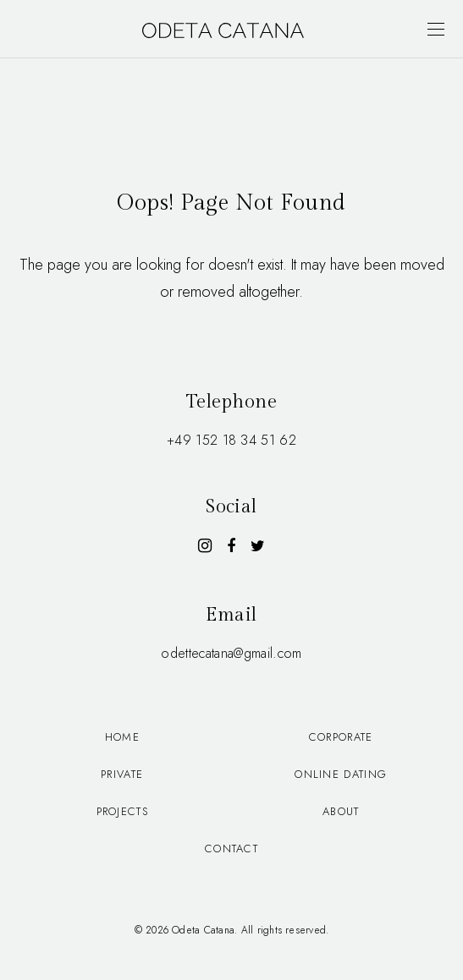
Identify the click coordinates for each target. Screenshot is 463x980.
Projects (122, 811)
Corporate (341, 737)
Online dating (341, 774)
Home (122, 737)
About (341, 811)
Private (122, 774)
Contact (231, 849)
